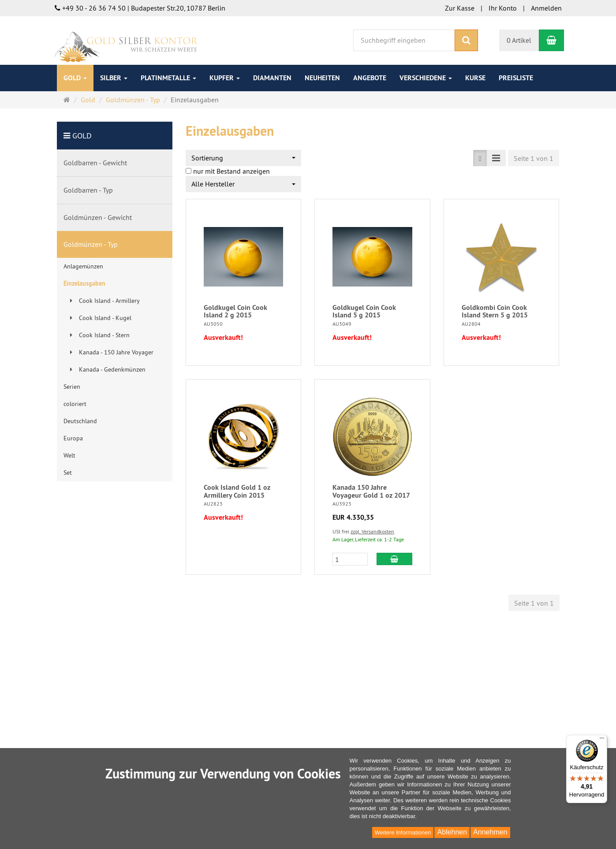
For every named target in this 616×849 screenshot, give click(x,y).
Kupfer (225, 78)
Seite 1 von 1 (534, 158)
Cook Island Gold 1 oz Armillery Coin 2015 (237, 491)
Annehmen (490, 832)
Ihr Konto (503, 8)
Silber (114, 78)
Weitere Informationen (403, 832)
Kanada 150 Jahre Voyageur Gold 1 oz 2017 (371, 491)
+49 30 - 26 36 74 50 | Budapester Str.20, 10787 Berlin (140, 8)
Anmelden (546, 8)
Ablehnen (452, 832)
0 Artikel (519, 40)
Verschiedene (426, 78)
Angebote (370, 78)
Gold (75, 78)
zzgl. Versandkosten (372, 531)
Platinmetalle (168, 78)
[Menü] (602, 740)
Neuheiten (322, 78)
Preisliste (516, 78)
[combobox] (243, 158)
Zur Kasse (460, 8)
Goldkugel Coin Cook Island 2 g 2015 (235, 311)
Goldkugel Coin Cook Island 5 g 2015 (364, 311)
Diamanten (272, 78)
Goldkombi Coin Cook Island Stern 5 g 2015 (495, 311)
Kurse (475, 78)
